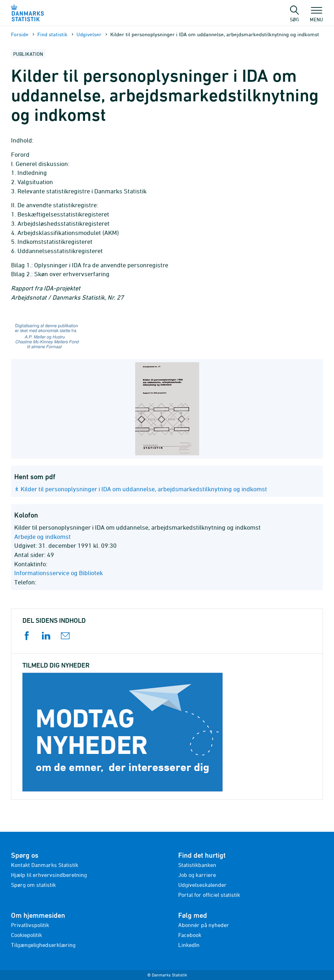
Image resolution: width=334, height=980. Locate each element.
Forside (20, 34)
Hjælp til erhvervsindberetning (49, 875)
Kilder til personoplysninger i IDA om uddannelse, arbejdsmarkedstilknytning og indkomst (144, 489)
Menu (316, 16)
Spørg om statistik (33, 885)
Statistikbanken (197, 865)
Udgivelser (89, 34)
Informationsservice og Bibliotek (59, 573)
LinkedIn (189, 945)
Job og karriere (197, 875)
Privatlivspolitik (30, 925)
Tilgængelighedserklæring (43, 945)
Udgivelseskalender (202, 885)
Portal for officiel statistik (209, 895)
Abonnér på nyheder (204, 925)
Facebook (190, 935)
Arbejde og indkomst (43, 537)
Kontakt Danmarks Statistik (45, 865)
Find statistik (52, 34)
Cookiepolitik (26, 935)
